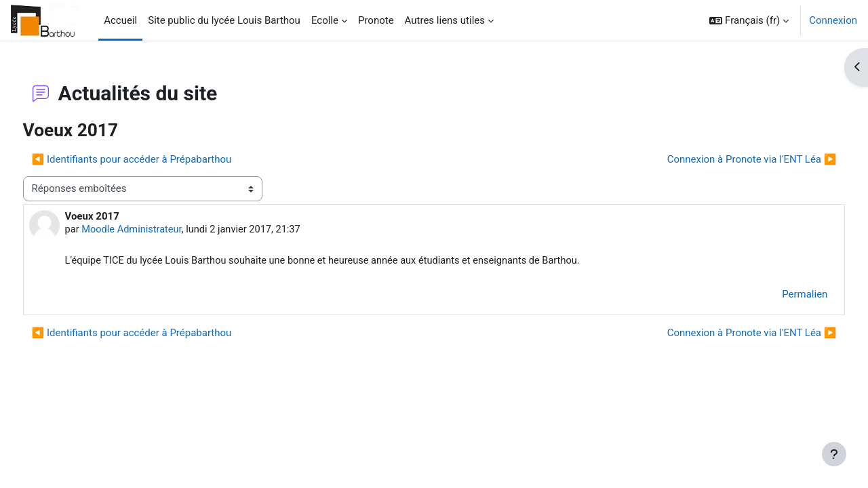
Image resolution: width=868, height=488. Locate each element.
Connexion (833, 20)
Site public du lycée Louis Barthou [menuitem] (224, 20)
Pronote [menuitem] (376, 20)
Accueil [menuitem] (120, 20)
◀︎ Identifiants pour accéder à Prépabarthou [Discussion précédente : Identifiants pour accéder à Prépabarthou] (157, 159)
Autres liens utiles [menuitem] (445, 20)
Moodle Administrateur (159, 230)
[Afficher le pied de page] (834, 454)
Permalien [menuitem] (780, 295)
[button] (749, 20)
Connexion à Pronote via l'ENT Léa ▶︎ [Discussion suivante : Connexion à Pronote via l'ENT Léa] (726, 159)
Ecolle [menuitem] (325, 20)
